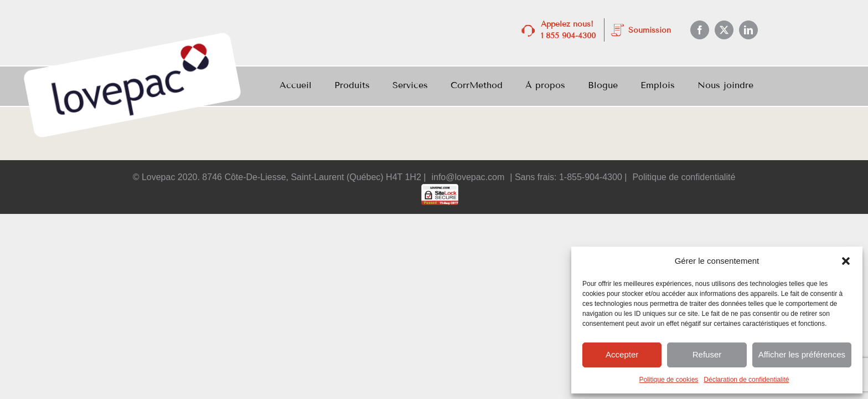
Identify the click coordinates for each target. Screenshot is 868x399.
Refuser (707, 354)
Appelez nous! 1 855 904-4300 (568, 30)
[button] (846, 261)
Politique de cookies (669, 380)
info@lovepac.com (468, 177)
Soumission (650, 30)
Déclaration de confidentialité (746, 380)
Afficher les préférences (802, 354)
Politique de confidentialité (684, 177)
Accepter (622, 354)
